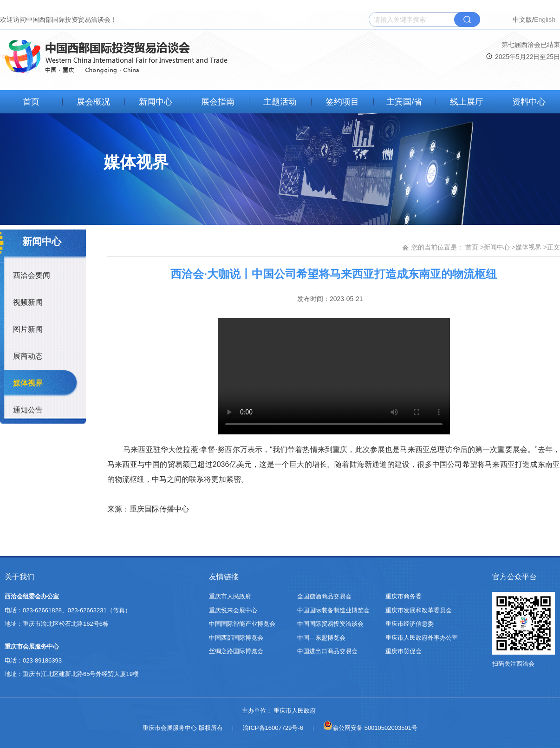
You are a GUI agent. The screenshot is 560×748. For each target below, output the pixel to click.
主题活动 (280, 102)
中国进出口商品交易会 (327, 651)
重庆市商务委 (404, 596)
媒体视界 (28, 383)
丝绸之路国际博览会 (236, 651)
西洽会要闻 (32, 275)
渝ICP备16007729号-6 (273, 728)
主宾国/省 (404, 102)
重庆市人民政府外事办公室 (422, 638)
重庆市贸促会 (404, 651)
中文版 (522, 20)
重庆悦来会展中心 (233, 610)
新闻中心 (156, 102)
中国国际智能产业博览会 (242, 624)
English (545, 20)
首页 (31, 102)
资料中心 (529, 102)
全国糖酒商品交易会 (324, 596)
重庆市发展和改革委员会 (419, 610)
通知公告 (28, 410)
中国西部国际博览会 (236, 638)
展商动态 (28, 356)
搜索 (467, 20)
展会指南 (218, 102)
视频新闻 (28, 302)
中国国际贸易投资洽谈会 (330, 624)
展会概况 (93, 102)
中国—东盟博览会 (321, 638)
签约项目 (342, 102)
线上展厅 (467, 102)
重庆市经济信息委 (410, 624)
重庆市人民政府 (230, 596)
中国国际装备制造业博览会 (333, 610)
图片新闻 (28, 329)
